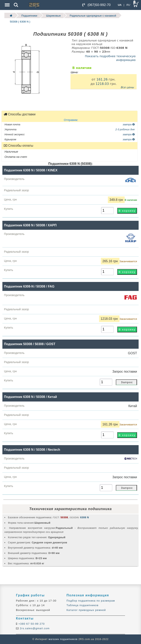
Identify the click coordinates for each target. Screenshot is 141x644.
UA (120, 5)
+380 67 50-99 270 (31, 624)
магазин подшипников (63, 639)
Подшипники (29, 15)
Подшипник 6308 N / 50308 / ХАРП (30, 225)
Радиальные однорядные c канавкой (93, 15)
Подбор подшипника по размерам (91, 601)
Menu (7, 3)
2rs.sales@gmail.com (34, 628)
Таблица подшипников (82, 605)
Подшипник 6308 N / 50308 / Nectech (32, 450)
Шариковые (53, 15)
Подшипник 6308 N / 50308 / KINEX (31, 170)
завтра (129, 124)
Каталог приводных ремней (86, 610)
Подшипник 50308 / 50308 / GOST (30, 344)
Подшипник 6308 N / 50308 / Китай (30, 397)
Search (16, 5)
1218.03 (102, 84)
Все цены (127, 87)
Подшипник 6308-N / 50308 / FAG (29, 286)
